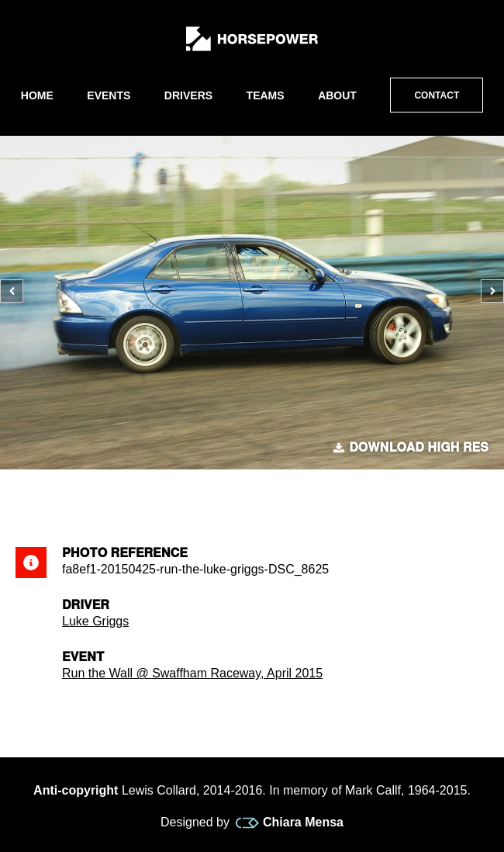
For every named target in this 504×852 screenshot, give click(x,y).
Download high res (411, 448)
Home (37, 95)
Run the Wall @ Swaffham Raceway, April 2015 (192, 673)
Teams (266, 95)
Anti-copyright (76, 790)
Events (109, 95)
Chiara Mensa (290, 823)
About (337, 95)
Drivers (188, 95)
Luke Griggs (95, 621)
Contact (437, 95)
